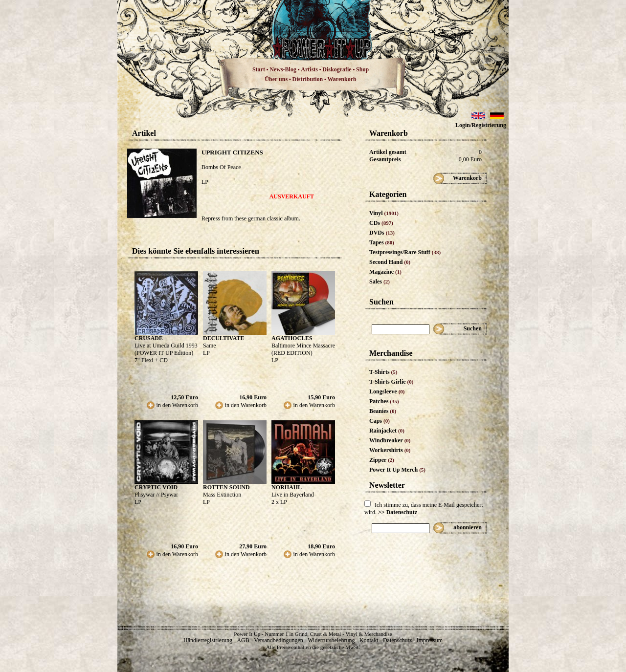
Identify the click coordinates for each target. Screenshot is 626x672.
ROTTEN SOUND (226, 487)
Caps (380, 421)
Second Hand (390, 262)
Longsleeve (387, 391)
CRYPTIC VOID (156, 487)
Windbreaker (390, 440)
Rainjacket (387, 431)
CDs (381, 223)
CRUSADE (149, 338)
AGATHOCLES (292, 338)
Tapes (382, 242)
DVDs (382, 233)
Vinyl (384, 213)
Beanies (383, 411)
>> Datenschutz (398, 512)
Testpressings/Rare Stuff (405, 252)
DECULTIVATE (224, 338)
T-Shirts (383, 372)
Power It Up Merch (397, 470)
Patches (384, 401)
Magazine (385, 272)
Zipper (382, 460)
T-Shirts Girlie (391, 382)
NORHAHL (287, 487)
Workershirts (390, 450)
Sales (380, 282)
